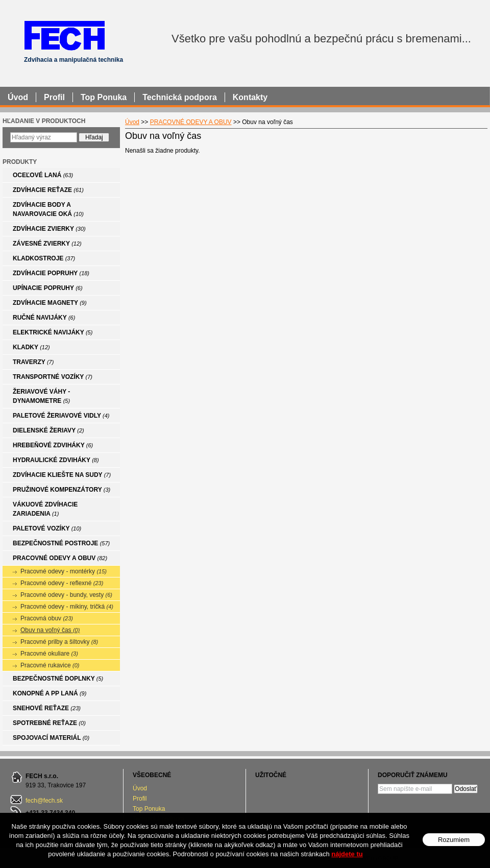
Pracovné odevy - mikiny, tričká (67, 607)
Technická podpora (180, 97)
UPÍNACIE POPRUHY (48, 288)
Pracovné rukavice (50, 665)
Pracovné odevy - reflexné (62, 583)
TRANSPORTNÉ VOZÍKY (53, 377)
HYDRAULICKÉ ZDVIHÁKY (56, 460)
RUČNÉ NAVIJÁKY (44, 318)
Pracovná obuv (47, 618)
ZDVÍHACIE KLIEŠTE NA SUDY (62, 475)
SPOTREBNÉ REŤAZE (49, 723)
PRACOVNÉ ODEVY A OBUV (60, 558)
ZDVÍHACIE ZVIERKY (49, 229)
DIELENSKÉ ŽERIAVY (48, 430)
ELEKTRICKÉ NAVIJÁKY (53, 332)
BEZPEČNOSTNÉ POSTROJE (61, 543)
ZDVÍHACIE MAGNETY (50, 303)
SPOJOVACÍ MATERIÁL (51, 738)
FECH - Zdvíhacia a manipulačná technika (64, 35)
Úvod (140, 788)
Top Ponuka (149, 809)
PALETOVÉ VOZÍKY (47, 528)
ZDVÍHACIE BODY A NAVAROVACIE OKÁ (48, 209)
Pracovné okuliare (49, 654)
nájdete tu (347, 854)
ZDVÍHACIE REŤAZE (48, 190)
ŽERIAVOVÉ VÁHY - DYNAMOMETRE (41, 396)
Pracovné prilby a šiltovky (59, 642)
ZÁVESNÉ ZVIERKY (47, 244)
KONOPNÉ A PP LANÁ (50, 693)
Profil (140, 799)
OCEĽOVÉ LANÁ (43, 175)
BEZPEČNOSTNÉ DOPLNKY (58, 679)
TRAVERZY (33, 362)
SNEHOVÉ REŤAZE (47, 708)
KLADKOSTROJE (44, 258)
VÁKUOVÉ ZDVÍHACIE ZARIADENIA (45, 509)
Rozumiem (454, 840)
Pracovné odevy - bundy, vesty (66, 595)
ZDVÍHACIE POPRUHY (51, 273)
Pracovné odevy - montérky (64, 571)
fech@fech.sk (44, 801)
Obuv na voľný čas (50, 630)
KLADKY (31, 347)
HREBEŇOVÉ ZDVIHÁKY (53, 445)
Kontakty (250, 97)
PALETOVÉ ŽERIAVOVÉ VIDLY (61, 416)
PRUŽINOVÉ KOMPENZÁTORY (62, 490)
